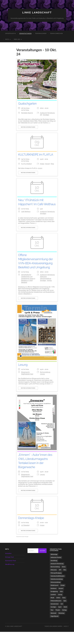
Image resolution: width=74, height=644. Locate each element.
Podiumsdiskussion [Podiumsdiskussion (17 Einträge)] (56, 613)
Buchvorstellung (45, 384)
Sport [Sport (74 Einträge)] (60, 619)
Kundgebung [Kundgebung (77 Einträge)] (54, 604)
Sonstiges (46, 115)
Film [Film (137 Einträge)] (65, 582)
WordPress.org (10, 576)
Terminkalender (41, 33)
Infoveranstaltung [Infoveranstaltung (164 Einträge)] (55, 594)
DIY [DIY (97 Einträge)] (60, 582)
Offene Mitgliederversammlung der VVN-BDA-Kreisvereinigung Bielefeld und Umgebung (36, 271)
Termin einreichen (56, 33)
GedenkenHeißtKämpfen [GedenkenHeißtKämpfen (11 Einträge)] (57, 588)
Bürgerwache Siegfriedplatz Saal (27, 385)
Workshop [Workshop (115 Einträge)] (61, 625)
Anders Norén (57, 638)
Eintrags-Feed (9, 569)
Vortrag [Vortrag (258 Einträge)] (64, 622)
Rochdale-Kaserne (27, 113)
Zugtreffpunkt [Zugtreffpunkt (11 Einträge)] (55, 628)
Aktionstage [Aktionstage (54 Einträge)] (54, 566)
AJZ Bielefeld (25, 537)
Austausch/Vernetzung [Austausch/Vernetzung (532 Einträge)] (57, 576)
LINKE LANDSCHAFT (37, 13)
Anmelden (8, 565)
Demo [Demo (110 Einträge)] (64, 579)
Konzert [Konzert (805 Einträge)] (61, 601)
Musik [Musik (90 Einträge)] (52, 610)
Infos (7, 39)
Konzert (47, 168)
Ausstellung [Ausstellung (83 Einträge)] (54, 573)
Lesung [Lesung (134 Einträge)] (60, 607)
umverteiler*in (10, 33)
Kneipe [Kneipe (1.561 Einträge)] (63, 597)
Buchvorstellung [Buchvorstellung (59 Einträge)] (55, 579)
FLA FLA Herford (26, 168)
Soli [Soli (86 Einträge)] (62, 616)
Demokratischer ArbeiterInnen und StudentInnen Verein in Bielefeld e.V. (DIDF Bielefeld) (28, 291)
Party (52, 168)
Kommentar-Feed (11, 573)
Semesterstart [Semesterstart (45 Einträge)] (55, 616)
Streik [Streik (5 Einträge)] (65, 619)
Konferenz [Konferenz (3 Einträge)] (54, 601)
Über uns (17, 39)
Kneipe (42, 168)
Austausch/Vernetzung (47, 113)
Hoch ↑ (66, 638)
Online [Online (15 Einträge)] (58, 610)
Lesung (23, 377)
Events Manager (25, 549)
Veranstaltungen (25, 33)
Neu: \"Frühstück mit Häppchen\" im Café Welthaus (32, 208)
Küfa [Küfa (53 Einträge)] (61, 604)
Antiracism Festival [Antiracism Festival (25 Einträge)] (56, 570)
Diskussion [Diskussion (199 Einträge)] (54, 582)
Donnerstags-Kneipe (32, 530)
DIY (41, 115)
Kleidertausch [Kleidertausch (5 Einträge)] (54, 597)
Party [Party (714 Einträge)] (64, 610)
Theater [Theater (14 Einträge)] (58, 622)
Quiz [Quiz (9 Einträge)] (65, 613)
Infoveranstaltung (46, 291)
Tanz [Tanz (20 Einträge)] (52, 622)
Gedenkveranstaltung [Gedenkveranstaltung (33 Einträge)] (57, 591)
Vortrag (49, 293)
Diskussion (43, 289)
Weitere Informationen (28, 127)
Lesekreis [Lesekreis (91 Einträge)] (53, 607)
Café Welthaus (26, 220)
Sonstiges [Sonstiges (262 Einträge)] (53, 619)
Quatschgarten (28, 103)
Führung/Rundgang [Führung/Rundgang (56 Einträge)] (56, 585)
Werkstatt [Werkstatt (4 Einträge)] (53, 625)
